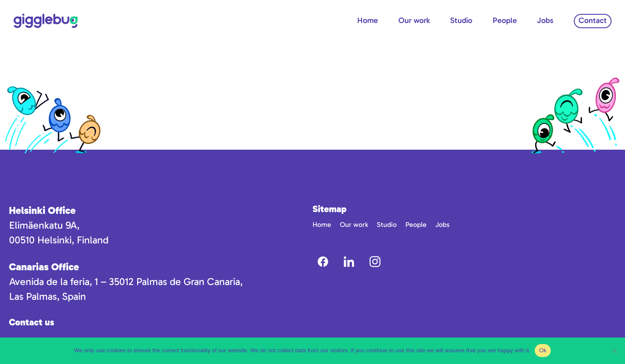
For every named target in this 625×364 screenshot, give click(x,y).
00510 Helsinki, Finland (59, 240)
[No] (614, 351)
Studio (461, 20)
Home (368, 20)
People (505, 20)
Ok (543, 350)
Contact (593, 20)
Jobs (545, 20)
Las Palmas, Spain (48, 296)
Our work (414, 20)
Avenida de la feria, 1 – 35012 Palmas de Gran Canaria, (126, 282)
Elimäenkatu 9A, (44, 225)
